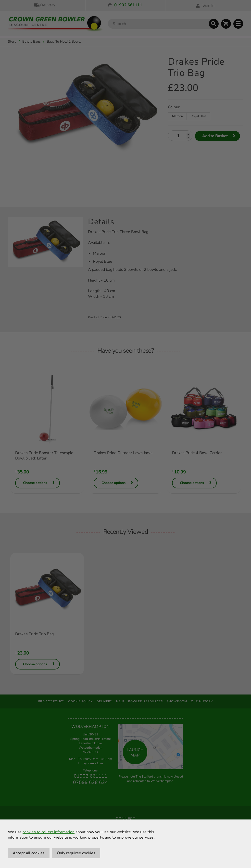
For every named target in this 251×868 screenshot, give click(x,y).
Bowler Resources (145, 701)
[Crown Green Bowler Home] (55, 24)
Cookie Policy (80, 701)
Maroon (177, 116)
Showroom (177, 701)
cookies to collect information (49, 832)
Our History (202, 701)
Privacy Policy (51, 701)
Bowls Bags (31, 42)
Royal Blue (199, 116)
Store (12, 42)
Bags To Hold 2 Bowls (64, 42)
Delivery (44, 5)
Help (120, 701)
